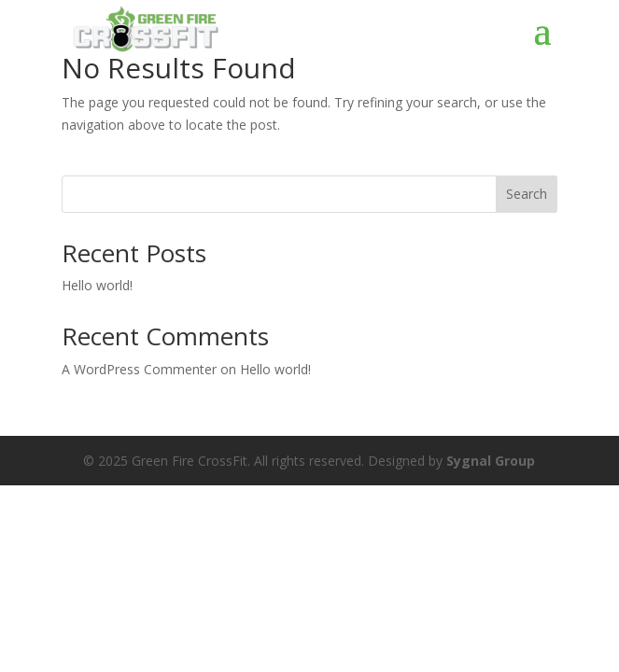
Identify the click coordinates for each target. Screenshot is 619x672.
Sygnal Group (491, 461)
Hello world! (97, 285)
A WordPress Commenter (139, 369)
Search (527, 194)
